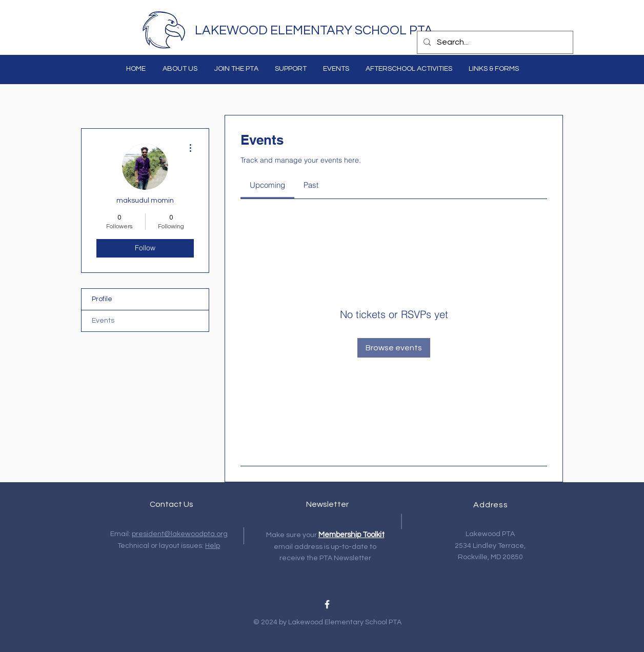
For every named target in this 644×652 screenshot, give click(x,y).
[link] (267, 185)
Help (213, 546)
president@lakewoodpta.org (180, 534)
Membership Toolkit (351, 535)
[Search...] (494, 42)
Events (103, 321)
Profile (102, 299)
